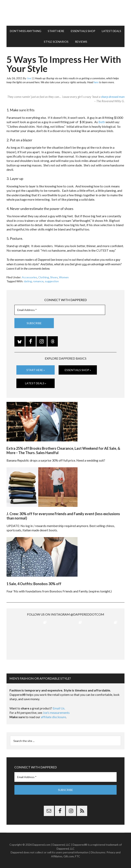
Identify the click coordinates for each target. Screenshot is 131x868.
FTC (78, 856)
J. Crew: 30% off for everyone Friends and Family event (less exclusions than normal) (63, 516)
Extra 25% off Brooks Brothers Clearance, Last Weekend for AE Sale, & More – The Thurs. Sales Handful (63, 451)
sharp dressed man (113, 97)
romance (38, 281)
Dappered (65, 13)
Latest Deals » (36, 383)
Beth (102, 122)
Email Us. (59, 708)
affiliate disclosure (53, 717)
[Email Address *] (60, 310)
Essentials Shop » (78, 370)
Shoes (54, 277)
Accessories (29, 277)
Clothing (44, 277)
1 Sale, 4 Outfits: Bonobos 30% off (34, 584)
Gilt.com (69, 856)
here (96, 82)
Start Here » (36, 370)
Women (64, 277)
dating (28, 281)
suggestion (52, 281)
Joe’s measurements (56, 713)
